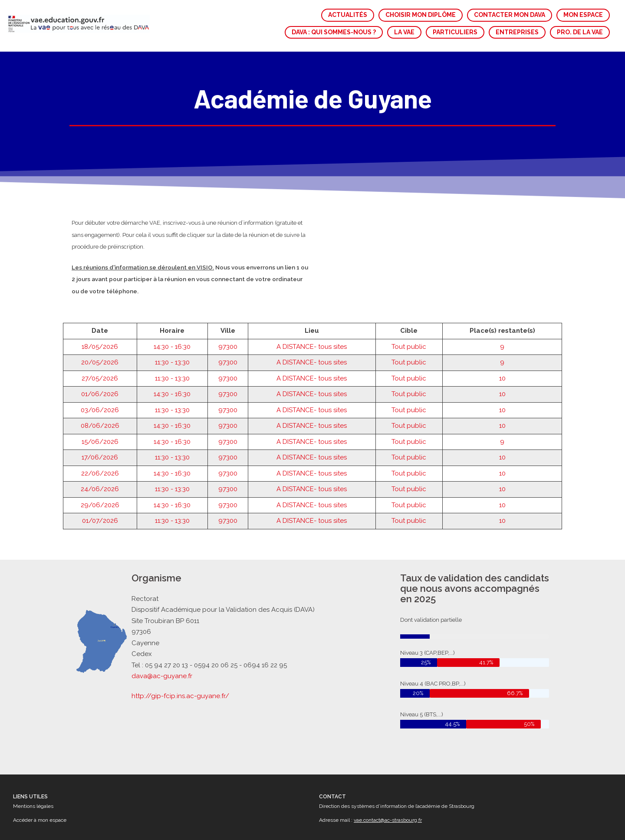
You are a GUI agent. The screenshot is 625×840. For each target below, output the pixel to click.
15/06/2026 (100, 417)
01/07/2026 (100, 496)
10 (502, 354)
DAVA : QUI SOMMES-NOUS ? (334, 32)
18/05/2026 (100, 322)
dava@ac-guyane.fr (165, 674)
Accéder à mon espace (40, 820)
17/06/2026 (100, 433)
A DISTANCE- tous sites (312, 322)
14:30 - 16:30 (172, 322)
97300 (228, 322)
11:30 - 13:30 (172, 338)
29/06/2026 (100, 480)
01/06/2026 (100, 370)
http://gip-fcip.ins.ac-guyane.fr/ (183, 693)
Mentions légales (33, 806)
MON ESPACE (583, 15)
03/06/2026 (100, 385)
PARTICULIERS (455, 32)
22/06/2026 (100, 449)
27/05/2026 (100, 354)
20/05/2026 (100, 338)
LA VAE (404, 32)
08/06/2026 (100, 401)
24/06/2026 (100, 465)
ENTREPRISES (517, 32)
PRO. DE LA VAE (580, 32)
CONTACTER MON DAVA (510, 15)
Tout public (409, 322)
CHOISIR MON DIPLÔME (421, 15)
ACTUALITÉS (348, 15)
